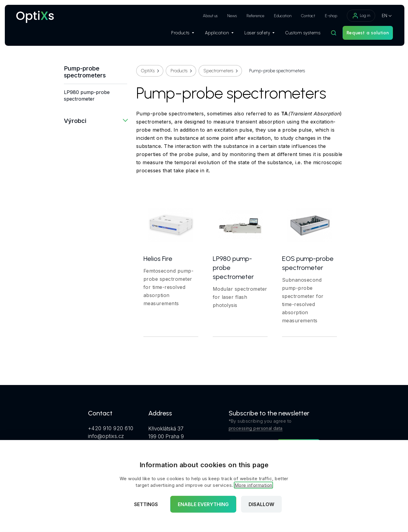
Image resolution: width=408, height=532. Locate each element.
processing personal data (256, 428)
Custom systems (301, 33)
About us (208, 16)
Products (181, 33)
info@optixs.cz (106, 436)
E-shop (329, 16)
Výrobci (75, 121)
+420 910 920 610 (111, 428)
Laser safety (258, 33)
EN (383, 16)
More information (253, 485)
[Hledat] (332, 33)
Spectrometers (218, 71)
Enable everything (203, 504)
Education (281, 16)
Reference (254, 16)
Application (218, 33)
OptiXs (148, 71)
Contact (306, 16)
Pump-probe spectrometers (85, 72)
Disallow (261, 504)
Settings (146, 504)
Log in (359, 16)
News (230, 16)
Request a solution (366, 33)
